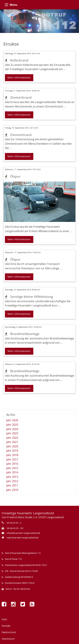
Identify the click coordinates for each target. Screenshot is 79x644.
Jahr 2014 (12, 472)
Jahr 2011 (12, 485)
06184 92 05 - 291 (15, 528)
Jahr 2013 (12, 477)
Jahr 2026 (12, 420)
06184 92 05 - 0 (14, 523)
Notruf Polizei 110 (13, 559)
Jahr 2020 (12, 446)
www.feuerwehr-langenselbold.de (23, 538)
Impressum (8, 639)
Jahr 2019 (12, 451)
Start (4, 619)
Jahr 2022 (12, 438)
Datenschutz (9, 632)
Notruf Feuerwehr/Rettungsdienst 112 (23, 553)
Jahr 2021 (12, 442)
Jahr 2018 (12, 455)
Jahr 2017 (12, 459)
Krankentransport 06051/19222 (20, 583)
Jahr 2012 (12, 481)
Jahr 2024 (12, 429)
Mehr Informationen (19, 78)
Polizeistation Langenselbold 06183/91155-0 (26, 565)
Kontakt (6, 626)
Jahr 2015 (12, 468)
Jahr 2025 (12, 425)
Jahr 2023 (12, 433)
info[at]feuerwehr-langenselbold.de (23, 533)
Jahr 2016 (12, 464)
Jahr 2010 (12, 490)
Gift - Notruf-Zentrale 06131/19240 (21, 571)
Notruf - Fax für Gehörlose (18, 589)
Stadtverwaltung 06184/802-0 (19, 577)
